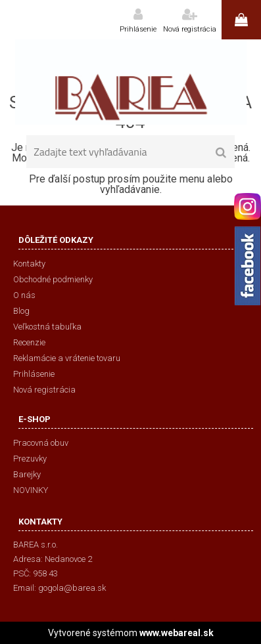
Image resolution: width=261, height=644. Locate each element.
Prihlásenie (138, 29)
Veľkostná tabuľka (47, 327)
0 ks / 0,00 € (241, 20)
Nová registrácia (190, 29)
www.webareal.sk (177, 633)
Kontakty (29, 264)
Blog (21, 311)
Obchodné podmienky (53, 279)
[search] (221, 153)
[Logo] (130, 82)
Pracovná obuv (41, 443)
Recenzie (29, 342)
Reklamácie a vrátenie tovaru (67, 358)
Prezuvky (30, 459)
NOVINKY (31, 490)
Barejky (27, 474)
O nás (24, 295)
